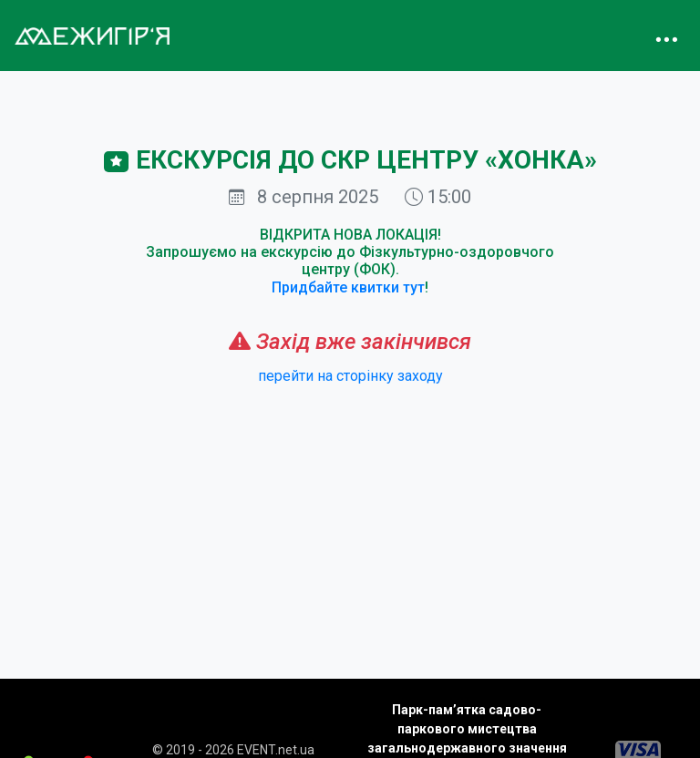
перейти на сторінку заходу (350, 376)
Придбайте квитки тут (348, 287)
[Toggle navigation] (666, 36)
